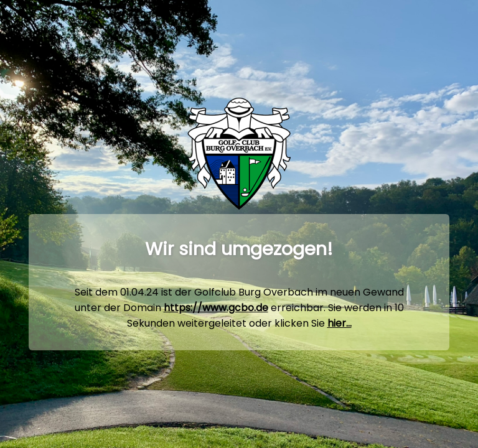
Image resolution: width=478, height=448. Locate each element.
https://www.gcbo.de (216, 308)
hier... (340, 323)
